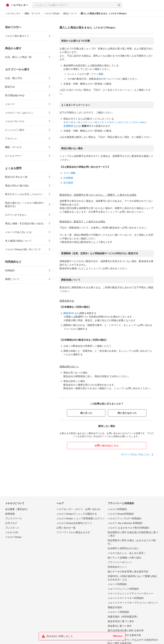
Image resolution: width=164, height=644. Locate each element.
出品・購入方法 (14, 78)
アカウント (11, 139)
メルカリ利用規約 (117, 509)
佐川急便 (68, 183)
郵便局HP (69, 313)
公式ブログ (11, 523)
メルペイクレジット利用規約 (123, 589)
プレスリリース (14, 518)
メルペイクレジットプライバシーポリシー (130, 593)
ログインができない (16, 215)
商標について (12, 279)
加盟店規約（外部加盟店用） (123, 617)
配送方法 (10, 87)
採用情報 (10, 514)
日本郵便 (68, 178)
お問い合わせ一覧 (66, 528)
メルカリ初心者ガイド (17, 36)
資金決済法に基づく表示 (121, 621)
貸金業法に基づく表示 (120, 626)
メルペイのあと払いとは (18, 232)
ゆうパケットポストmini (132, 122)
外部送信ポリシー (117, 567)
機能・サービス (33, 13)
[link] (137, 455)
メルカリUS (12, 532)
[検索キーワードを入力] (74, 5)
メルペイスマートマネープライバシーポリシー (133, 603)
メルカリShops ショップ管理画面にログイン (81, 518)
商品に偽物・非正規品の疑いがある (24, 223)
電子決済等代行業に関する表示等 (126, 630)
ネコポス (71, 122)
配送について (70, 13)
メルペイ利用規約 (117, 584)
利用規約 (10, 270)
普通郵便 (68, 126)
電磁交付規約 (115, 607)
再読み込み (118, 636)
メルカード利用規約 (118, 612)
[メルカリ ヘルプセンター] (17, 5)
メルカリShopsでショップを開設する (77, 514)
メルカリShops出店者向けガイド (74, 523)
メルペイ (10, 104)
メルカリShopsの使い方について (23, 249)
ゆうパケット (85, 122)
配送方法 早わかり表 (16, 177)
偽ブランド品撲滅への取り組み (124, 558)
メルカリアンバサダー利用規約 (124, 518)
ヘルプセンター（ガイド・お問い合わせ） (79, 509)
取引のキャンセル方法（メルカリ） (24, 194)
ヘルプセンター (13, 13)
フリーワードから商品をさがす (73, 532)
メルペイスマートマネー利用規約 (126, 598)
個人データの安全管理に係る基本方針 (128, 571)
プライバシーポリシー (120, 562)
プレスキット (12, 528)
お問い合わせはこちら (107, 446)
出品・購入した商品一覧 (18, 57)
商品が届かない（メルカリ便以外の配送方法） (24, 204)
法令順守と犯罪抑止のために (123, 548)
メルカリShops (52, 13)
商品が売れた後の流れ (17, 186)
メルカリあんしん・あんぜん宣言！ (127, 553)
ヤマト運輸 (97, 74)
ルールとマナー (14, 156)
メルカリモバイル (15, 121)
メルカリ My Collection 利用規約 (125, 523)
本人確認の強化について (18, 241)
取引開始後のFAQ (15, 95)
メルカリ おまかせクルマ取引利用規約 (128, 528)
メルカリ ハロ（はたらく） (20, 113)
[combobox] (77, 5)
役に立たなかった (127, 413)
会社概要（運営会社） (17, 509)
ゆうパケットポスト (105, 122)
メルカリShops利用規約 (121, 514)
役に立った (86, 413)
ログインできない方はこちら (135, 454)
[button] (119, 5)
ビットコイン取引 (15, 130)
